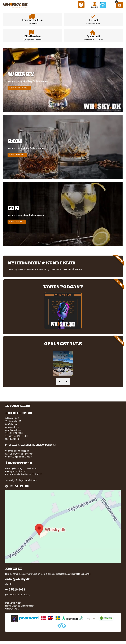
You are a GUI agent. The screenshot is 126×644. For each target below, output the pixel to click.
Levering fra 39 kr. (32, 20)
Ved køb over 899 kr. (94, 24)
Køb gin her (17, 222)
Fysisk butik (94, 36)
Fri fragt (94, 20)
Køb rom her (17, 155)
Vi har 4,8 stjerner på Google (19, 457)
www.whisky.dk (12, 427)
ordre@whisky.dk (13, 430)
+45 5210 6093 (15, 589)
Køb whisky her (19, 88)
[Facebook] (81, 5)
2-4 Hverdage (33, 24)
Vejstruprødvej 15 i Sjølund (93, 40)
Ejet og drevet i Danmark (32, 40)
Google (34, 480)
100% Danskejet (32, 36)
